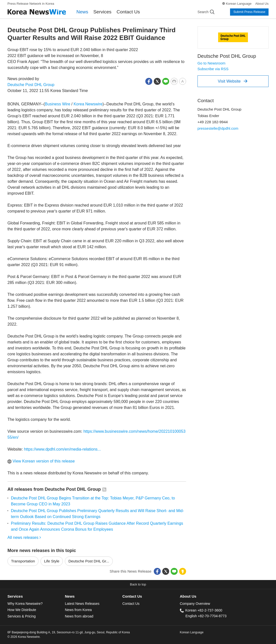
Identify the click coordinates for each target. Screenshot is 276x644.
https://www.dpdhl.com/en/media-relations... (62, 449)
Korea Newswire (88, 104)
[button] (149, 81)
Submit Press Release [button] (249, 12)
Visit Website (233, 81)
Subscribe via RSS (213, 69)
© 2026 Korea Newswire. (24, 637)
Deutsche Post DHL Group (31, 85)
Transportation (23, 561)
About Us (262, 4)
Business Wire (58, 104)
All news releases (24, 537)
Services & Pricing (21, 616)
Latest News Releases (82, 604)
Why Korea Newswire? (25, 604)
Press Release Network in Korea (31, 4)
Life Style (52, 561)
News (82, 12)
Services (102, 12)
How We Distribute (22, 610)
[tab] (36, 597)
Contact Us (128, 12)
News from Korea (78, 610)
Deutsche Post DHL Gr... (89, 561)
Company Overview (195, 604)
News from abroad (79, 616)
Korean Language (239, 4)
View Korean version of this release (41, 461)
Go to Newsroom (212, 63)
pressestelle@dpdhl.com (218, 128)
